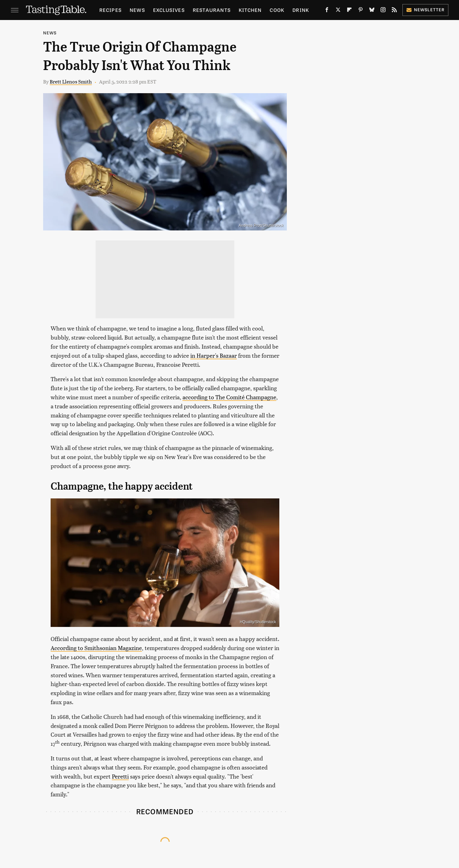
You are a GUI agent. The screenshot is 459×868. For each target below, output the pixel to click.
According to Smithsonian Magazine (96, 648)
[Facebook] (327, 11)
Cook (277, 10)
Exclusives (169, 10)
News (137, 10)
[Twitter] (338, 11)
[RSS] (394, 11)
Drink (301, 10)
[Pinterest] (361, 11)
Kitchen (250, 10)
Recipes (110, 10)
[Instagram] (383, 11)
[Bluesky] (372, 11)
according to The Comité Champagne (229, 397)
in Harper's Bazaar (214, 355)
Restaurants (212, 10)
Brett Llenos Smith (71, 81)
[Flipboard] (349, 11)
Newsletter (425, 10)
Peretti (120, 776)
